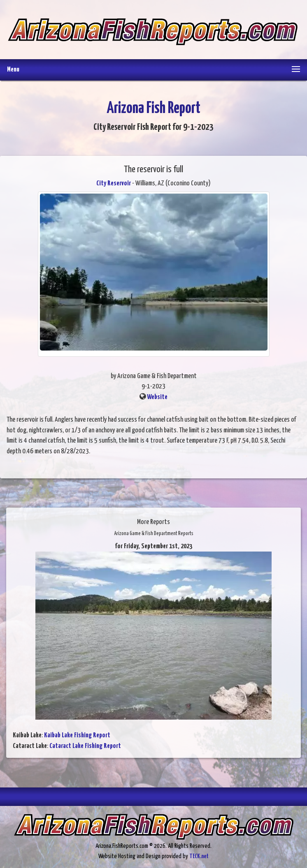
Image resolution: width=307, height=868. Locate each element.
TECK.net (199, 856)
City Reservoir (114, 184)
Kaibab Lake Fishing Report (77, 735)
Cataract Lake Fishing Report (85, 746)
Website (157, 397)
